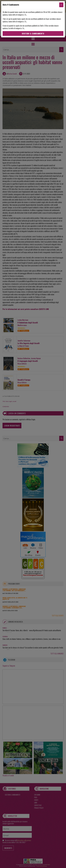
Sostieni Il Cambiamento (33, 34)
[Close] (61, 5)
